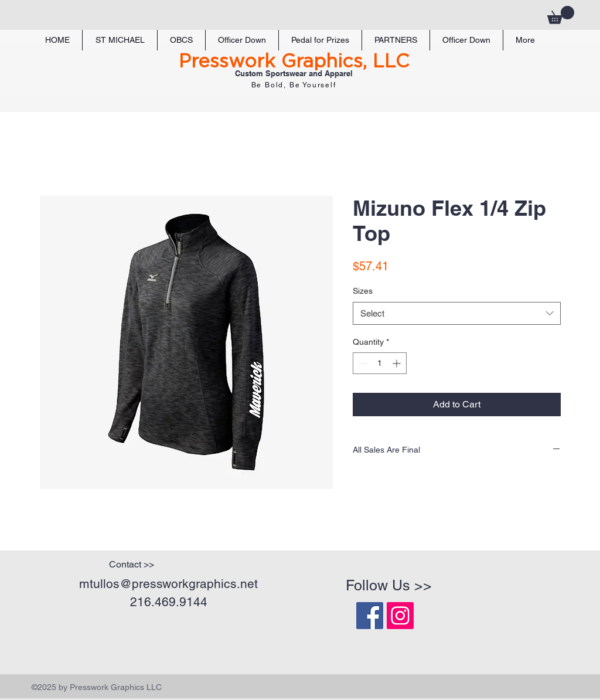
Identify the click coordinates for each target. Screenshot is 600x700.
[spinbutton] (380, 363)
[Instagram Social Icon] (400, 616)
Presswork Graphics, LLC (294, 62)
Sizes (363, 291)
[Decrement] (362, 363)
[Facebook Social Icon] (370, 616)
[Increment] (398, 363)
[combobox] (457, 313)
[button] (561, 15)
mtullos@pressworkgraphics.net (168, 584)
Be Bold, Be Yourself (294, 85)
